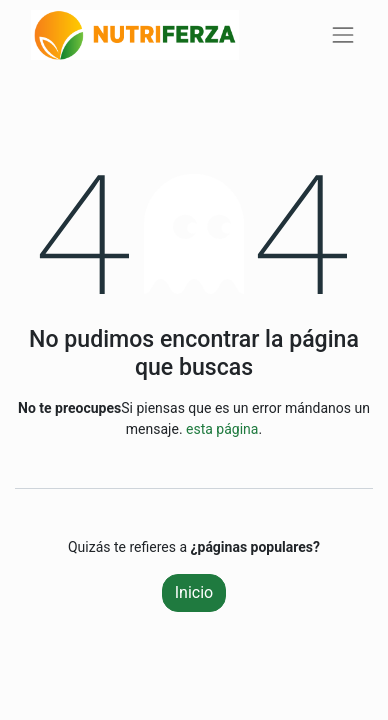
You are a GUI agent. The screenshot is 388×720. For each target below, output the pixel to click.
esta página (222, 429)
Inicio (194, 592)
